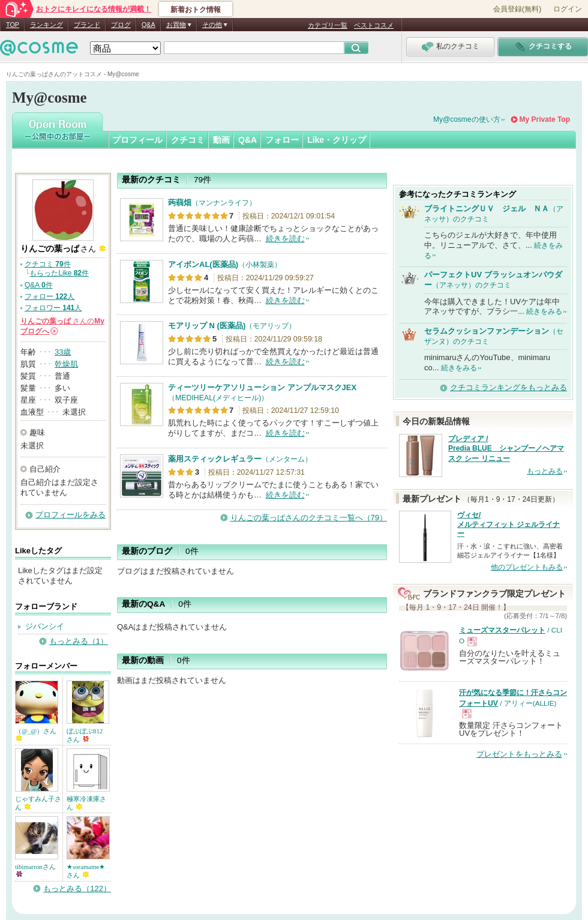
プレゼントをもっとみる (519, 754)
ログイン (568, 9)
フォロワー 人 (53, 308)
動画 (221, 140)
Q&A (148, 25)
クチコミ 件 (48, 264)
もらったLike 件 (59, 273)
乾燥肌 (66, 364)
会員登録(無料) (517, 9)
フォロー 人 (49, 296)
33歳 (63, 352)
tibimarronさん (35, 870)
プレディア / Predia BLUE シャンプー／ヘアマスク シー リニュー (506, 449)
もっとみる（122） (77, 888)
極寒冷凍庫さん (86, 803)
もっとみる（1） (79, 641)
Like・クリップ (337, 140)
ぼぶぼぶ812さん (85, 735)
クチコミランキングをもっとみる (508, 387)
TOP (13, 25)
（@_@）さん (36, 734)
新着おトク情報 (196, 10)
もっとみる (545, 471)
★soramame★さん (86, 871)
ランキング (46, 25)
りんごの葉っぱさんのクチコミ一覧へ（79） (309, 518)
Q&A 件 (39, 285)
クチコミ (188, 140)
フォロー (282, 140)
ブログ (121, 25)
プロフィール (137, 140)
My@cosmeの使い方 (467, 119)
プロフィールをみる (70, 515)
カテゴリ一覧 (328, 25)
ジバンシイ (45, 626)
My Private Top (545, 119)
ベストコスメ (374, 25)
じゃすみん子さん (38, 803)
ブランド (87, 25)
